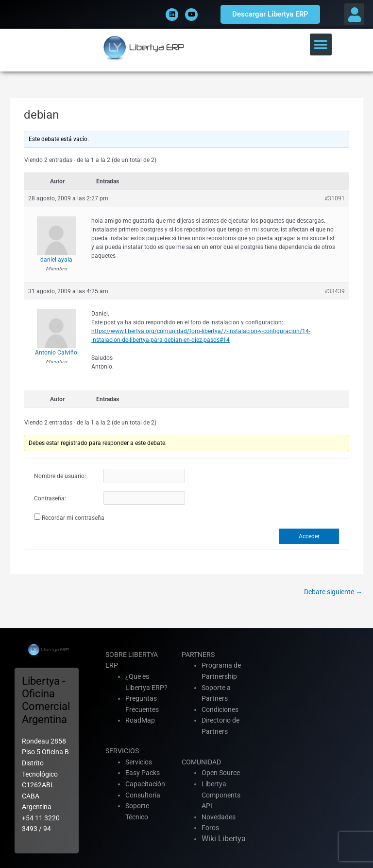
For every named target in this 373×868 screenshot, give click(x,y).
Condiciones (220, 709)
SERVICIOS (122, 751)
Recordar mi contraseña (73, 518)
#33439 (335, 291)
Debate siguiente (333, 592)
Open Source (221, 773)
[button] (354, 14)
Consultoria (143, 795)
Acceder (309, 536)
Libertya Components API (221, 795)
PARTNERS (198, 655)
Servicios (139, 762)
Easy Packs (143, 773)
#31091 (335, 198)
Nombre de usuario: (60, 476)
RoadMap (140, 720)
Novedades (219, 817)
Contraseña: (50, 498)
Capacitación (145, 784)
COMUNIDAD (201, 762)
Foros (210, 828)
